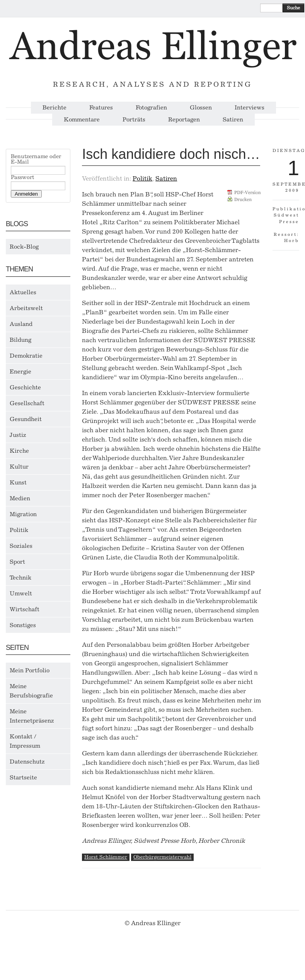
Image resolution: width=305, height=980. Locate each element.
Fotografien (151, 108)
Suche (293, 8)
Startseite (23, 777)
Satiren (233, 120)
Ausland (21, 324)
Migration (23, 514)
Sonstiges (23, 625)
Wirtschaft (25, 609)
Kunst (18, 482)
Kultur (19, 467)
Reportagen (184, 120)
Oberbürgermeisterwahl (162, 857)
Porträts (134, 120)
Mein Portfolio (30, 670)
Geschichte (25, 387)
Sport (17, 562)
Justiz (18, 435)
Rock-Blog (24, 247)
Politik (19, 530)
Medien (20, 498)
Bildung (20, 340)
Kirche (19, 451)
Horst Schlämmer (106, 857)
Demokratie (26, 356)
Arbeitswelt (26, 308)
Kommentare (82, 120)
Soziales (21, 546)
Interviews (250, 108)
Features (101, 108)
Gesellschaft (27, 403)
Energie (20, 372)
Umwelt (21, 593)
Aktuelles (23, 292)
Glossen (201, 108)
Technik (20, 578)
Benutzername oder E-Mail (36, 159)
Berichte (55, 108)
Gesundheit (26, 419)
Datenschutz (27, 762)
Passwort (22, 177)
